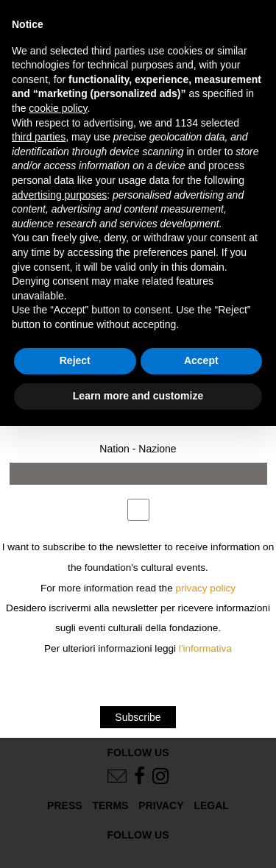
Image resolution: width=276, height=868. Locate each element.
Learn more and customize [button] (138, 396)
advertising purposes (59, 195)
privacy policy (206, 588)
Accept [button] (201, 360)
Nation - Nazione (138, 449)
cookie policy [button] (58, 108)
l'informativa (205, 648)
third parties (39, 137)
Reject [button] (75, 360)
